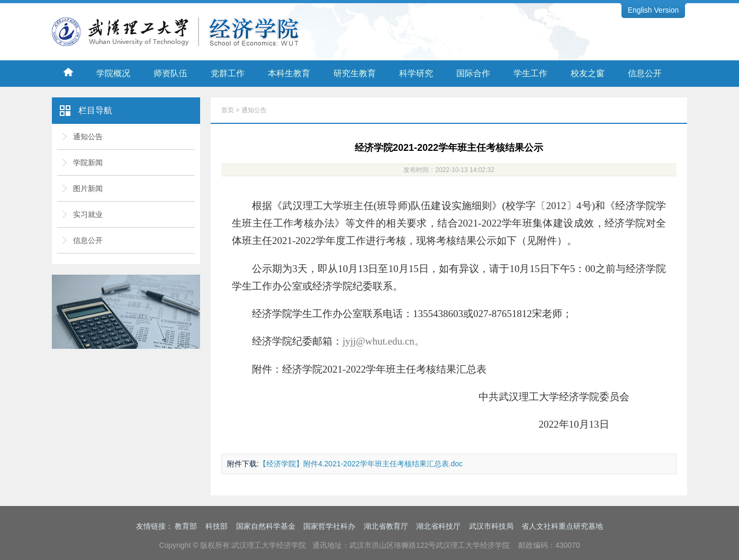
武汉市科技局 (491, 526)
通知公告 (88, 137)
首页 (228, 110)
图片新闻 (88, 188)
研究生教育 (355, 73)
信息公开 (645, 73)
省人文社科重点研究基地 (562, 526)
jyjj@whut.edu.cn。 (384, 341)
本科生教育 (289, 73)
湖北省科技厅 (438, 526)
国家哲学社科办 (329, 526)
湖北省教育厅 (386, 526)
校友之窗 (588, 73)
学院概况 (113, 73)
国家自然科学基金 (266, 526)
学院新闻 (88, 162)
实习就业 (88, 214)
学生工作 (530, 73)
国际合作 (473, 73)
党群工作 (228, 73)
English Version (654, 10)
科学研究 (416, 73)
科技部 (217, 526)
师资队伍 (170, 73)
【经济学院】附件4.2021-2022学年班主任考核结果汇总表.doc (361, 464)
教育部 (186, 526)
